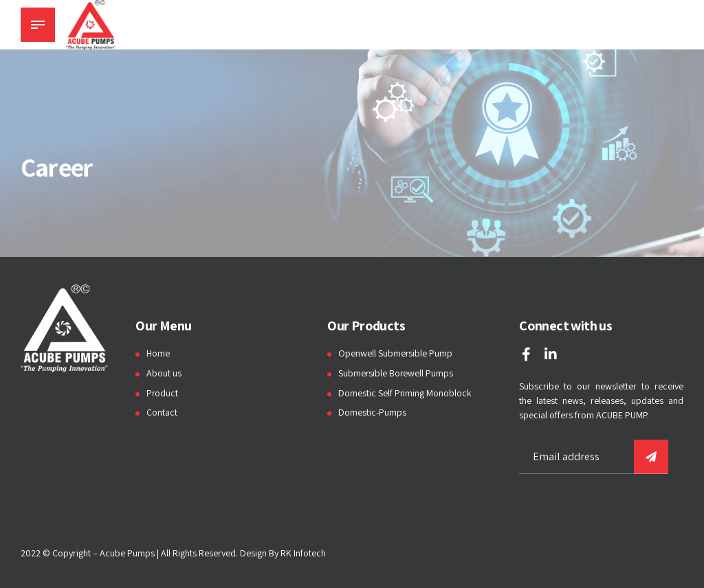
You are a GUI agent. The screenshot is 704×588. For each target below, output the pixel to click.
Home (158, 353)
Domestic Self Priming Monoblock (405, 393)
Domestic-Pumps (372, 412)
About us (164, 373)
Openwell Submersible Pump (396, 353)
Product (163, 393)
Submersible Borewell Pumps (396, 373)
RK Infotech (303, 553)
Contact (162, 412)
